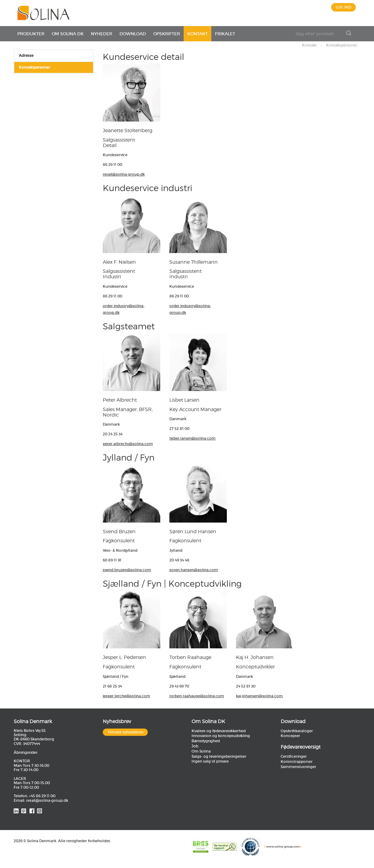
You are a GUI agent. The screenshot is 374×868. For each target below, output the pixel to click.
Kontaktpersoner (342, 45)
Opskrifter (167, 34)
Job (195, 746)
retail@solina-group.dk (124, 174)
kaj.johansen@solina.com (259, 696)
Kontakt (197, 34)
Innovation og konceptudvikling (221, 736)
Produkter (31, 34)
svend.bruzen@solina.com (127, 570)
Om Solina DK (68, 34)
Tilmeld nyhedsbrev (125, 732)
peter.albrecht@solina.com (128, 444)
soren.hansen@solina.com (194, 570)
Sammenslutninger (298, 767)
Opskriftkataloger (297, 731)
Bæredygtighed (206, 741)
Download (133, 34)
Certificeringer (294, 756)
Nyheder (102, 34)
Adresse (26, 55)
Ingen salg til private (210, 761)
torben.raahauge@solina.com (197, 696)
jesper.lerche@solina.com (126, 696)
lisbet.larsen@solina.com (192, 438)
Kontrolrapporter (297, 762)
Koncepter (290, 736)
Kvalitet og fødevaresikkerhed (219, 731)
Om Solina (201, 751)
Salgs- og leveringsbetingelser (219, 756)
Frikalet (225, 34)
